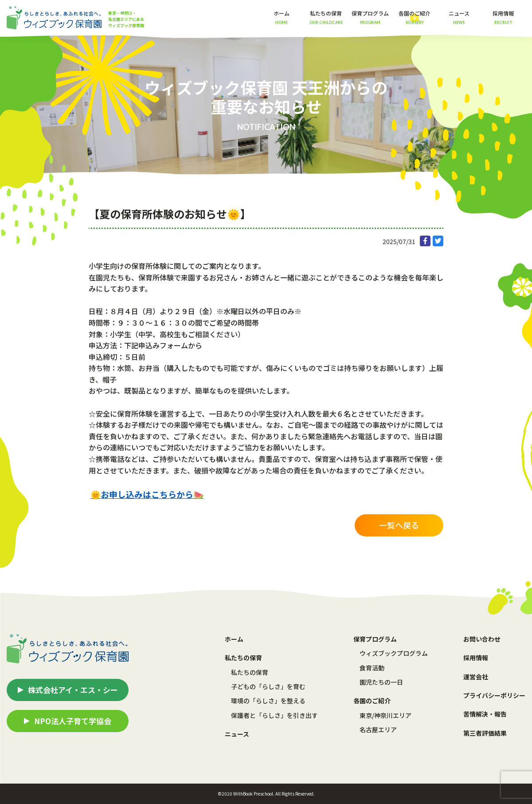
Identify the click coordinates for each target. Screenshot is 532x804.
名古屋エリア (378, 729)
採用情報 (503, 17)
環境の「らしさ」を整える (268, 701)
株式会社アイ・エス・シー (73, 690)
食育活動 (372, 668)
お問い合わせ (482, 639)
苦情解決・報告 (485, 714)
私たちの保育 (250, 672)
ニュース (459, 17)
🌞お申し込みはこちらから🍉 (147, 494)
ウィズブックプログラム (394, 653)
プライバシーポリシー (494, 695)
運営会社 (476, 677)
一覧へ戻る (399, 525)
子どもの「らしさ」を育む (268, 686)
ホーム (282, 17)
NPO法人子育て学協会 (73, 721)
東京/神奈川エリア (385, 715)
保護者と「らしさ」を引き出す (274, 715)
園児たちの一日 (381, 682)
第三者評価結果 (485, 733)
